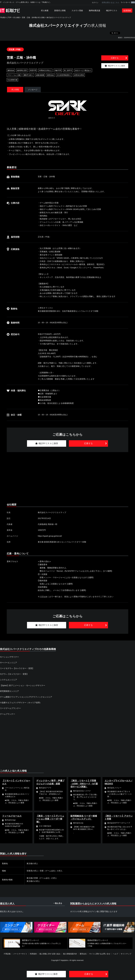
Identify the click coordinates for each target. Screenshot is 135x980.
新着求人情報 (60, 11)
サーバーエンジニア (9, 663)
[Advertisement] (62, 478)
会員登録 (127, 11)
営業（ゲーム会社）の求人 (51, 871)
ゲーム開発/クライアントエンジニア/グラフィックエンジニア (26, 697)
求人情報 (15, 90)
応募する (115, 58)
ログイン (95, 3)
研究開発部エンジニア (9, 691)
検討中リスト (112, 11)
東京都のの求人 (33, 881)
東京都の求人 (32, 864)
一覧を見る (58, 903)
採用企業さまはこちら (111, 2)
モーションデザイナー (9, 657)
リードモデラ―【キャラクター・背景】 (17, 668)
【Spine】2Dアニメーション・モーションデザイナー (23, 685)
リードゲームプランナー (10, 708)
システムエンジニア (9, 680)
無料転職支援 (94, 11)
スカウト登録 (77, 11)
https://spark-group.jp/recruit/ (50, 536)
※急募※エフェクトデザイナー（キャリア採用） (21, 703)
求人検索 (45, 11)
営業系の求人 (32, 871)
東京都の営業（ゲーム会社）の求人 (42, 878)
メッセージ (33, 90)
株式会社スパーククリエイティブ (59, 18)
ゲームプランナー (8, 714)
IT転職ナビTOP (6, 18)
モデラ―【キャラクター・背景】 (14, 674)
